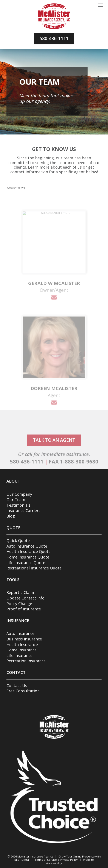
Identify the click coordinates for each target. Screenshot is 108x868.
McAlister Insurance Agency (35, 856)
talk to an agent (54, 452)
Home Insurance (22, 650)
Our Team (16, 500)
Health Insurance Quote (29, 551)
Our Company (19, 494)
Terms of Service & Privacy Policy (56, 860)
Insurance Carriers (23, 510)
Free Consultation (23, 691)
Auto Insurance (20, 633)
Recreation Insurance (26, 661)
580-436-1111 (54, 38)
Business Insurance (24, 639)
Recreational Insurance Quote (34, 568)
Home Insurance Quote (28, 557)
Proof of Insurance (24, 609)
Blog (11, 516)
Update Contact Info (25, 598)
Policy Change (19, 604)
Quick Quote (18, 540)
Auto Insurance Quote (27, 546)
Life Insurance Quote (26, 563)
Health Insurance (22, 645)
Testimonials (19, 505)
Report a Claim (20, 592)
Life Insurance (19, 655)
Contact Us (17, 685)
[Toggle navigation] (101, 5)
